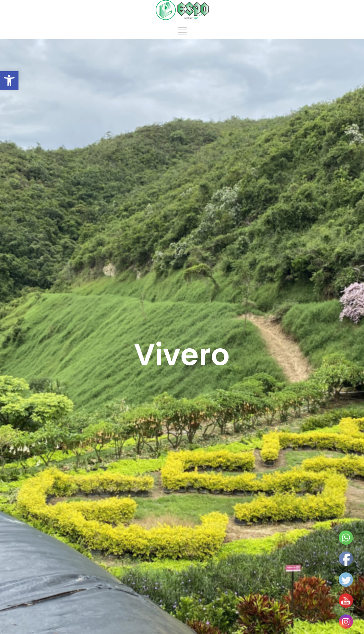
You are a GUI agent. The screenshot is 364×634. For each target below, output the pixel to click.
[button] (9, 80)
